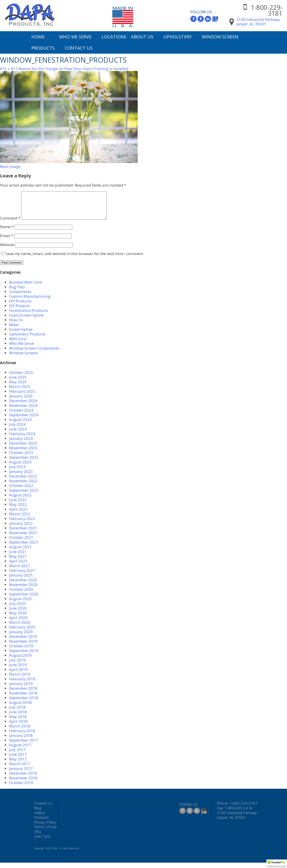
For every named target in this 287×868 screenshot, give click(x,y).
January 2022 (21, 529)
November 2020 (23, 590)
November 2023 (23, 453)
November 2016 (23, 783)
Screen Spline (21, 335)
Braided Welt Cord (25, 287)
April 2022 (18, 514)
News (14, 330)
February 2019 (22, 684)
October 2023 (21, 458)
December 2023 (23, 448)
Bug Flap (17, 292)
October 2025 (21, 378)
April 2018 (18, 727)
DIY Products (20, 306)
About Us (142, 37)
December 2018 (23, 694)
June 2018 (18, 717)
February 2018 (22, 736)
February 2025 (22, 397)
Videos (40, 818)
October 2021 (21, 543)
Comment (10, 224)
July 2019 (17, 665)
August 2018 (20, 708)
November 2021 (23, 538)
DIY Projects (19, 311)
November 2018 (23, 698)
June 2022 (18, 505)
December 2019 (23, 642)
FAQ (38, 837)
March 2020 (20, 628)
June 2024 (18, 434)
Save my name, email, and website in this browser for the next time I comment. (75, 259)
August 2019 (20, 661)
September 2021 (24, 547)
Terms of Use (45, 832)
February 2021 (22, 576)
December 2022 (23, 481)
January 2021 (21, 581)
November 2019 (23, 647)
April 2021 (18, 566)
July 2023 (17, 472)
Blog (38, 813)
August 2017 (20, 750)
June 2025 (18, 382)
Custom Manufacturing (30, 302)
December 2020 (23, 585)
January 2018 (21, 741)
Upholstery (178, 37)
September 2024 (24, 420)
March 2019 (20, 680)
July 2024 (17, 430)
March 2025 (20, 392)
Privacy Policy (45, 827)
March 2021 (20, 571)
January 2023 (21, 477)
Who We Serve (75, 37)
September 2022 (24, 496)
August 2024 (20, 425)
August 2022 (20, 500)
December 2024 (23, 406)
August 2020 (20, 604)
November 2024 (23, 411)
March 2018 (20, 731)
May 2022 (18, 510)
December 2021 (23, 533)
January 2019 (21, 689)
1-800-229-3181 (267, 10)
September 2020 (24, 599)
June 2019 (18, 670)
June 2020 (18, 614)
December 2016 (23, 779)
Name (7, 232)
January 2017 (21, 774)
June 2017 (18, 760)
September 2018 (24, 703)
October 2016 (21, 788)
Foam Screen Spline (26, 321)
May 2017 (18, 764)
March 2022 (20, 519)
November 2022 (23, 486)
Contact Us (79, 48)
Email (7, 241)
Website (7, 250)
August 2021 (20, 552)
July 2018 (17, 713)
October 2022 (21, 491)
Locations (114, 37)
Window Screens (23, 358)
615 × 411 (9, 69)
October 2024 (21, 415)
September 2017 (24, 746)
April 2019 (18, 675)
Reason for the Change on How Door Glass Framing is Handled (73, 69)
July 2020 (17, 609)
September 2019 (24, 656)
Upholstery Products (27, 339)
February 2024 (22, 439)
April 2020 (18, 623)
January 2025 (21, 401)
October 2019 (21, 651)
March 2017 (20, 769)
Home (38, 37)
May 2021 (18, 562)
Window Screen (220, 37)
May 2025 (18, 387)
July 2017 (17, 755)
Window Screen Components (34, 354)
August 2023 (20, 467)
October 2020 (21, 595)
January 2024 (21, 444)
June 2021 (18, 557)
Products (43, 48)
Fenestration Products (28, 316)
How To (16, 325)
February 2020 (22, 632)
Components (20, 297)
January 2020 (21, 637)
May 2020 (18, 618)
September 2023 (24, 463)
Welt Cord (18, 344)
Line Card (42, 842)
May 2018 (18, 722)
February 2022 (22, 524)
